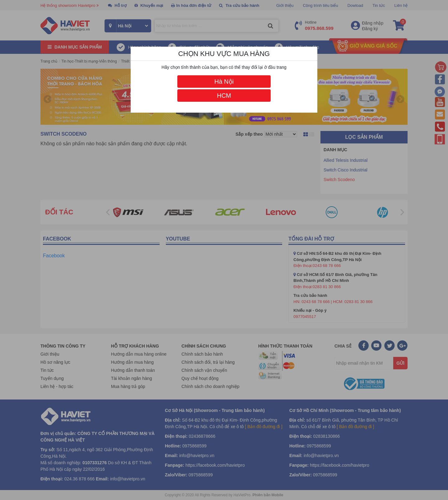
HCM (224, 96)
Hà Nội (224, 82)
